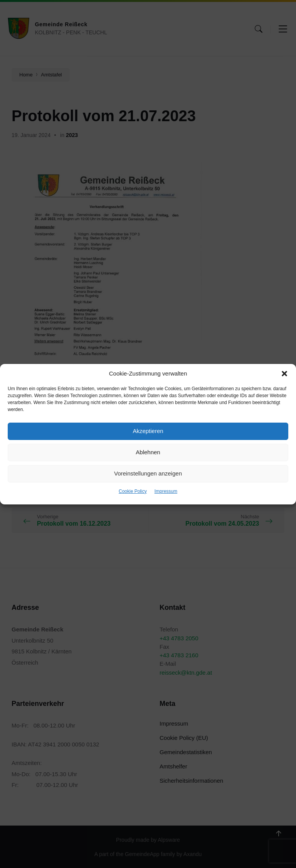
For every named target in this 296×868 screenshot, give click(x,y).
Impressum (166, 491)
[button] (284, 374)
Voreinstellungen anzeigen (148, 473)
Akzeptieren (148, 431)
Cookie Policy (133, 491)
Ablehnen (148, 452)
